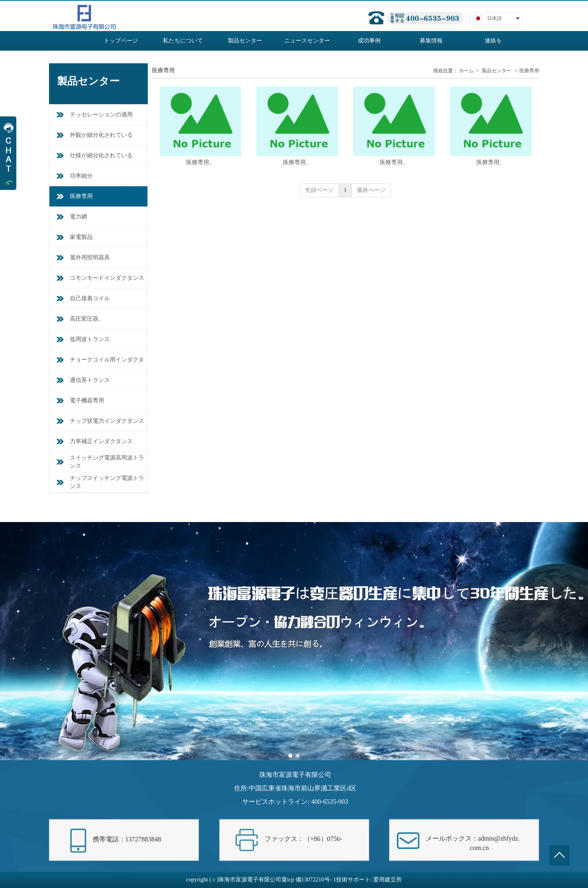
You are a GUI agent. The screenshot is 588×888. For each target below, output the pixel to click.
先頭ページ (319, 190)
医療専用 (529, 71)
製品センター (497, 71)
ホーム (466, 71)
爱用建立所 (388, 880)
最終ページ (371, 190)
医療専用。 (200, 162)
